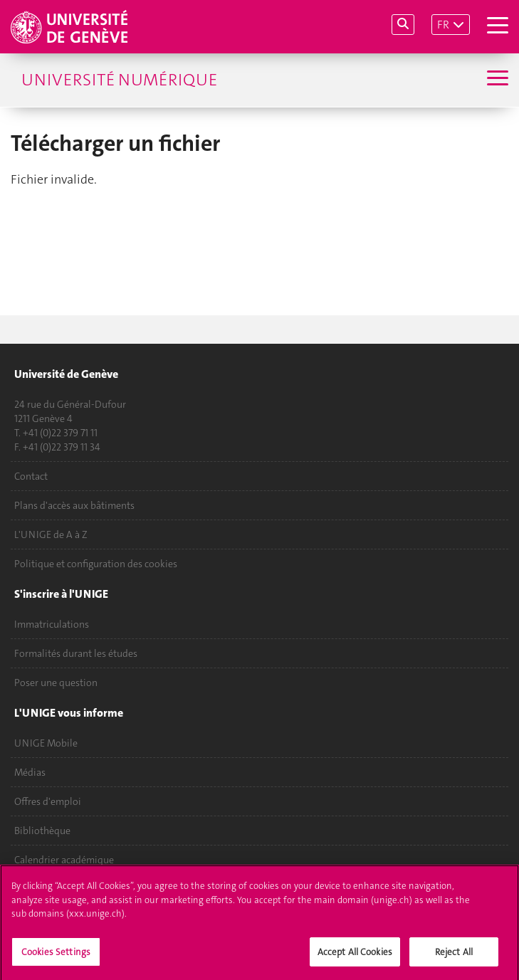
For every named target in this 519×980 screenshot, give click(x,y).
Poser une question (56, 683)
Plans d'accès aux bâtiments (74, 505)
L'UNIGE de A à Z (51, 534)
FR (443, 25)
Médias (30, 772)
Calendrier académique (64, 860)
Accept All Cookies (355, 956)
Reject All (454, 956)
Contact (31, 476)
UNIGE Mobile (46, 743)
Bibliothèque (42, 831)
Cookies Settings (56, 956)
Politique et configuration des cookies (96, 564)
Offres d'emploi (48, 801)
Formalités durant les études (76, 653)
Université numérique (119, 80)
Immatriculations (52, 624)
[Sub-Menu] (496, 80)
